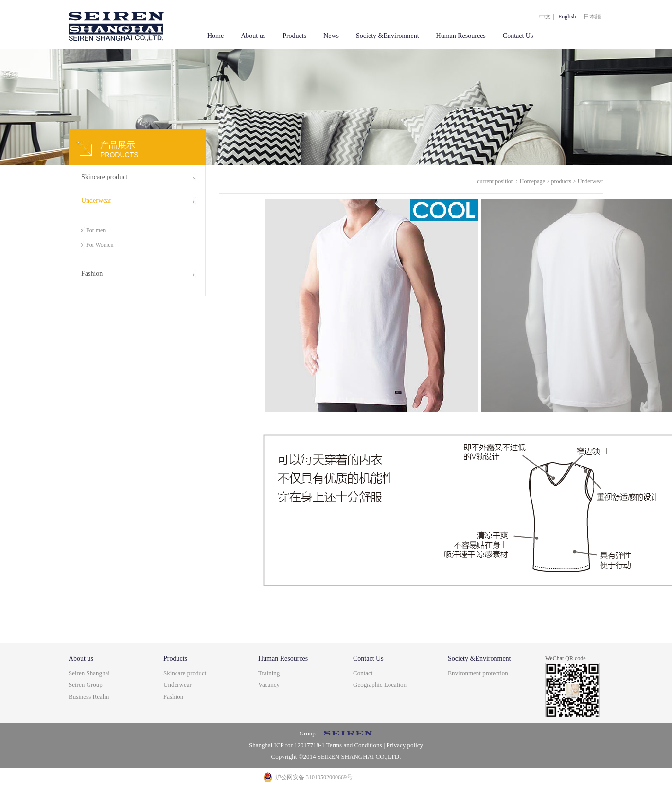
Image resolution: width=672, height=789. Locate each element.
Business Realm (89, 696)
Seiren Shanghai (89, 673)
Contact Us (518, 36)
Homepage (532, 181)
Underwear (96, 201)
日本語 (592, 17)
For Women (100, 245)
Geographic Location (380, 685)
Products (294, 36)
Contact (363, 673)
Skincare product (104, 177)
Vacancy (269, 685)
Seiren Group (86, 685)
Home (215, 36)
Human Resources (461, 36)
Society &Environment (387, 36)
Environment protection (478, 673)
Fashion (92, 274)
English (567, 17)
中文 (545, 17)
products (561, 181)
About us (253, 36)
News (331, 36)
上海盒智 (116, 24)
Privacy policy (405, 745)
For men (96, 230)
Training (269, 673)
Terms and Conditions (354, 745)
